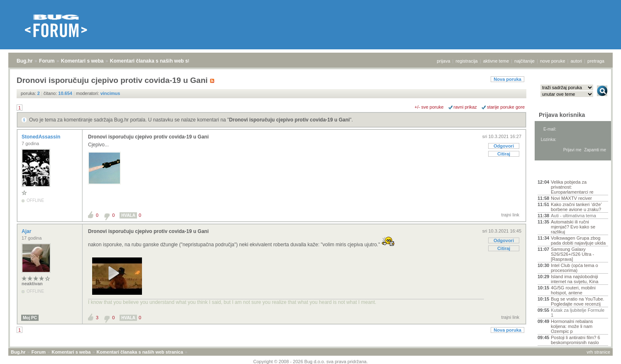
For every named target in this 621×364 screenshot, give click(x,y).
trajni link (510, 215)
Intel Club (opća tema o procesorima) (575, 268)
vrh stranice (598, 352)
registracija (467, 61)
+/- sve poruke (429, 107)
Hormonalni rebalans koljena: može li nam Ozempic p (572, 326)
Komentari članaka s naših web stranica (157, 61)
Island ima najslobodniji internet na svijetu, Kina (575, 279)
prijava (443, 61)
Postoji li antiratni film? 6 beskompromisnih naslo (576, 340)
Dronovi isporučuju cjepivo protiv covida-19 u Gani (290, 120)
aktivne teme (496, 61)
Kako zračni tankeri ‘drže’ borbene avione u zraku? (576, 207)
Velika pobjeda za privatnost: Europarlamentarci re (572, 187)
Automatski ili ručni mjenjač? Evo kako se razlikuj (573, 227)
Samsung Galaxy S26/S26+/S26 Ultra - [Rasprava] (572, 254)
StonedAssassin (42, 137)
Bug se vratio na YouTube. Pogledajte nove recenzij (578, 301)
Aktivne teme (557, 171)
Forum (47, 61)
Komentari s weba (82, 61)
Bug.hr (25, 61)
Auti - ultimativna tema (573, 216)
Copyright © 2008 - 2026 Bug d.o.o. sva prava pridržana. (310, 362)
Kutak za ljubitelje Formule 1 (578, 313)
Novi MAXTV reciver (571, 198)
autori (577, 61)
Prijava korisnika (562, 115)
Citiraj (504, 154)
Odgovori (504, 146)
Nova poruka (507, 79)
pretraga (596, 61)
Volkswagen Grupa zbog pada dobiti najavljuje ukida (578, 240)
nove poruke (553, 61)
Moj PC (30, 318)
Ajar (27, 231)
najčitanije (524, 61)
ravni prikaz (465, 107)
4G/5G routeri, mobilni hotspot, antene (573, 290)
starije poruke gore (506, 107)
